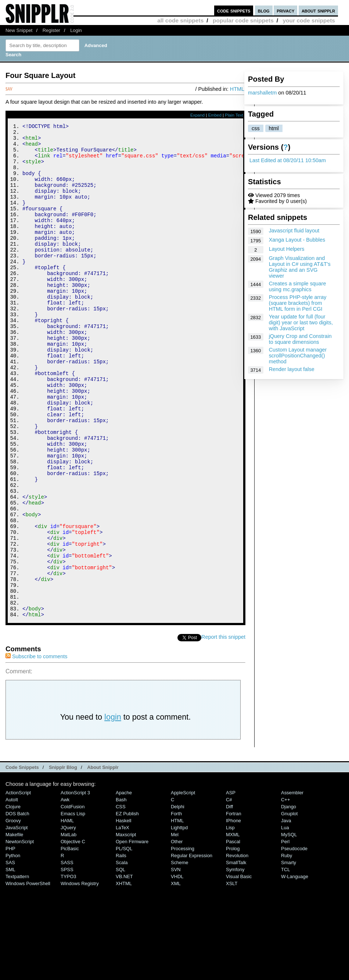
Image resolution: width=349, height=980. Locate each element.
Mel (175, 927)
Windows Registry (80, 976)
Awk (65, 892)
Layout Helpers (287, 249)
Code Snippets (22, 860)
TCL (285, 962)
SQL (120, 962)
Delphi (178, 899)
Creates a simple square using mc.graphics (298, 286)
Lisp (230, 920)
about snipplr (318, 10)
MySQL (289, 927)
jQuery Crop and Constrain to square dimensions (300, 339)
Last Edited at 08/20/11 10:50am (288, 160)
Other (177, 934)
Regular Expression (192, 948)
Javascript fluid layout (294, 231)
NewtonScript (20, 934)
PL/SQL (124, 941)
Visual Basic (239, 969)
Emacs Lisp (73, 906)
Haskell (123, 913)
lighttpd (179, 920)
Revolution (237, 948)
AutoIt (12, 892)
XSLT (232, 976)
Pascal (233, 934)
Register (51, 30)
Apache (124, 885)
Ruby (287, 948)
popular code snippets (243, 20)
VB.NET (124, 969)
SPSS (67, 962)
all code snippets (180, 20)
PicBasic (70, 941)
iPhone (233, 913)
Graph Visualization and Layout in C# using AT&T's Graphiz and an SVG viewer (300, 267)
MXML (233, 927)
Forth (176, 906)
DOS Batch (17, 906)
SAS (10, 955)
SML (10, 962)
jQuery (68, 920)
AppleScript (183, 885)
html (274, 128)
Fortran (234, 906)
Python (13, 948)
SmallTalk (236, 955)
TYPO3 (68, 969)
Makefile (14, 927)
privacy (285, 10)
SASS (67, 955)
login (113, 810)
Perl (285, 934)
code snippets (234, 10)
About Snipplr (103, 860)
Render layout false (292, 369)
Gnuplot (289, 906)
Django (289, 899)
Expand (197, 115)
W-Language (295, 969)
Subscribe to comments (36, 749)
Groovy (13, 913)
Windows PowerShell (28, 976)
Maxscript (126, 927)
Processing (183, 941)
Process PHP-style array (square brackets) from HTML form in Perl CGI (298, 303)
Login (76, 30)
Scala (122, 955)
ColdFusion (73, 899)
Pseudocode (294, 941)
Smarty (289, 955)
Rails (121, 948)
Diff (229, 899)
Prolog (233, 941)
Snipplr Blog (63, 860)
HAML (67, 913)
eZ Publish (127, 906)
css (256, 128)
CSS (121, 899)
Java (286, 913)
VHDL (177, 969)
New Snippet (19, 30)
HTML (237, 89)
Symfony (235, 962)
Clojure (13, 899)
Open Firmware (132, 934)
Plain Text (234, 115)
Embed (215, 115)
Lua (285, 920)
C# (229, 892)
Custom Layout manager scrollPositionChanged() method (298, 356)
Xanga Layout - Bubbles (297, 240)
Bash (121, 892)
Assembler (292, 885)
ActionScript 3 (75, 885)
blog (264, 10)
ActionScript (18, 885)
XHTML (124, 976)
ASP (231, 885)
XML (176, 976)
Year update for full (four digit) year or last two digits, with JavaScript (301, 322)
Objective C (73, 934)
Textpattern (17, 969)
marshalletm (262, 93)
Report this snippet (223, 730)
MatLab (69, 927)
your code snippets (309, 20)
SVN (176, 962)
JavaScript (17, 920)
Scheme (180, 955)
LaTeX (123, 920)
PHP (10, 941)
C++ (285, 892)
